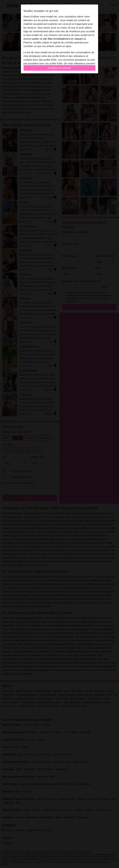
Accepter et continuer (59, 68)
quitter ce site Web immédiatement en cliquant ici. (59, 39)
